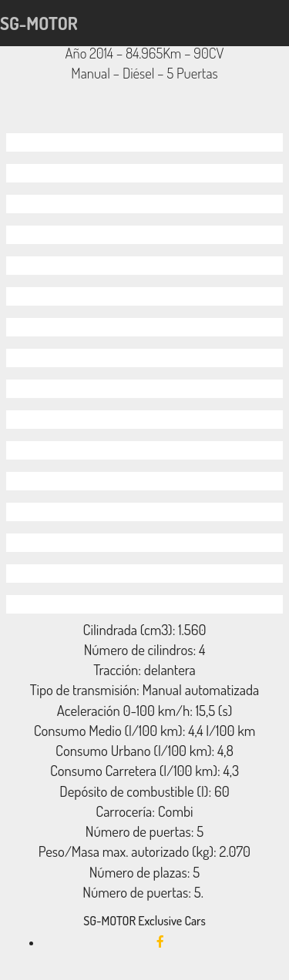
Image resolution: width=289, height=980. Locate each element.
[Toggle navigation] (279, 23)
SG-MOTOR (39, 23)
